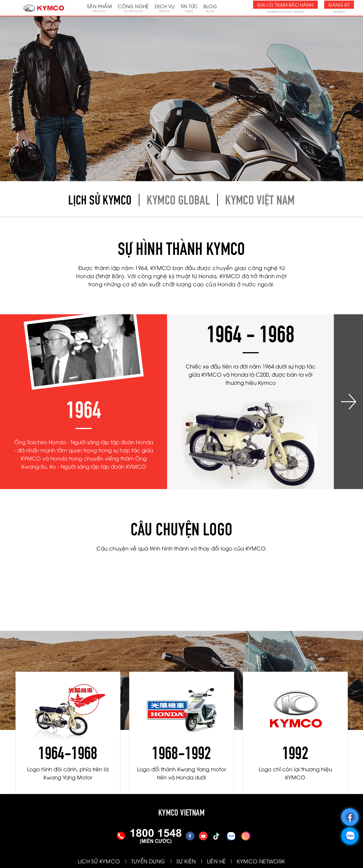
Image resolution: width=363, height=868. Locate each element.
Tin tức (189, 8)
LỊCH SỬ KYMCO (99, 861)
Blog (210, 8)
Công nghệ (133, 8)
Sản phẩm (99, 8)
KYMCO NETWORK (261, 861)
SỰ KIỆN (186, 861)
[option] (84, 402)
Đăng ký (339, 5)
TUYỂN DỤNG (148, 861)
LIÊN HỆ (216, 861)
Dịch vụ (165, 8)
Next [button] (348, 402)
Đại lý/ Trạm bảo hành (285, 5)
